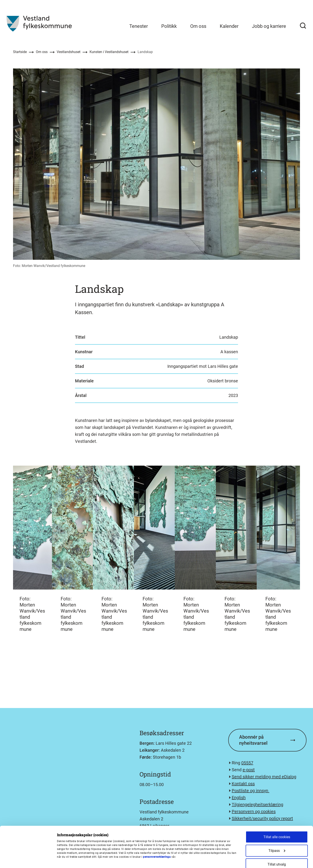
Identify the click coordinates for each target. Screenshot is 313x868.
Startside (20, 52)
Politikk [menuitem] (169, 26)
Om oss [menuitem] (198, 26)
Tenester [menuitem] (139, 26)
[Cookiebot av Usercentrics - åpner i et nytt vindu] (28, 860)
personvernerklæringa (157, 819)
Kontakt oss (243, 784)
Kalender (229, 26)
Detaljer (227, 860)
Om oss (42, 52)
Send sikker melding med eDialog (264, 777)
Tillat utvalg (277, 826)
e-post (249, 770)
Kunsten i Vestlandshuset (109, 52)
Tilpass (277, 812)
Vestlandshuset (69, 52)
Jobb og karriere (269, 26)
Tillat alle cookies (277, 799)
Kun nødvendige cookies (277, 840)
